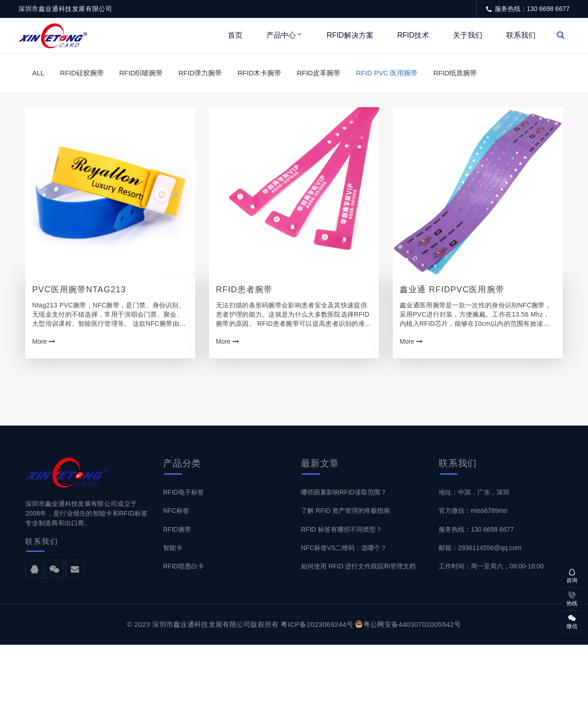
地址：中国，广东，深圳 (474, 492)
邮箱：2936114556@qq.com (480, 548)
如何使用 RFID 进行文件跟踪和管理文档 (358, 566)
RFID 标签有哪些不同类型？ (342, 529)
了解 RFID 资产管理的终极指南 (345, 511)
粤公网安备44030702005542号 (408, 624)
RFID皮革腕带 (319, 73)
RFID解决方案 (350, 35)
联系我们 (521, 35)
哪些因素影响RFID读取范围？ (344, 492)
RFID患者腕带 (244, 290)
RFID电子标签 (184, 492)
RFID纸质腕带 (455, 73)
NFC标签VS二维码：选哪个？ (344, 548)
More (44, 341)
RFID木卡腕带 (259, 73)
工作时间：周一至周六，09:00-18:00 (491, 566)
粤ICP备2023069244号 (317, 624)
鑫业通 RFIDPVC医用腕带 (452, 290)
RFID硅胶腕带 (82, 73)
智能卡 (173, 548)
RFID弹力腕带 (200, 73)
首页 (235, 35)
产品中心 (281, 35)
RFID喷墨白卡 (184, 566)
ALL (38, 73)
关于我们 (468, 35)
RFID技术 (413, 35)
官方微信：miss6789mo (473, 511)
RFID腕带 (177, 529)
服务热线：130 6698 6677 (476, 529)
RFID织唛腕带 (141, 73)
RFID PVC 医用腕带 (387, 73)
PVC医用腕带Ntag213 (79, 290)
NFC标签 (176, 511)
